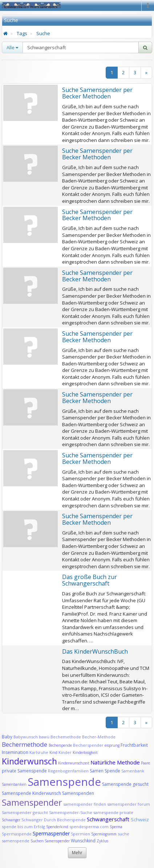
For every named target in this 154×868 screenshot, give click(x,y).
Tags (22, 33)
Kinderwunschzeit (74, 763)
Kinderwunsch (29, 761)
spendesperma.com (89, 827)
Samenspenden (78, 793)
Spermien (80, 834)
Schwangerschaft (109, 819)
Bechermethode (25, 744)
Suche (43, 33)
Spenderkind (57, 827)
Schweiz (140, 819)
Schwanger (11, 820)
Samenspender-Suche (71, 812)
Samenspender (32, 802)
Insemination (15, 752)
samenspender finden (85, 804)
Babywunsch (26, 737)
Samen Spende (105, 771)
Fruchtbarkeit (134, 745)
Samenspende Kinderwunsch (31, 793)
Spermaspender (51, 833)
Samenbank (133, 771)
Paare (145, 763)
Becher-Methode (99, 737)
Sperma (116, 827)
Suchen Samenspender (50, 841)
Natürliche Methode (115, 762)
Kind (54, 752)
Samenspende (64, 782)
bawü (44, 737)
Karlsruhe (39, 752)
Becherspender (89, 745)
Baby (7, 737)
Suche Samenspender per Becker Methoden (97, 93)
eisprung (112, 745)
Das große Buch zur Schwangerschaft (90, 580)
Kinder (65, 752)
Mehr (77, 853)
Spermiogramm (104, 834)
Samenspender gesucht (25, 812)
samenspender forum (129, 804)
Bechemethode (66, 737)
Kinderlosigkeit (85, 752)
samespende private (113, 812)
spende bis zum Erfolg (23, 827)
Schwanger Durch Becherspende (54, 820)
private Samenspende (24, 771)
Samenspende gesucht (125, 784)
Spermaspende (17, 834)
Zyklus (102, 841)
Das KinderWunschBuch (95, 651)
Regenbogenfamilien (68, 771)
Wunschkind (83, 841)
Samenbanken (15, 784)
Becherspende (60, 745)
